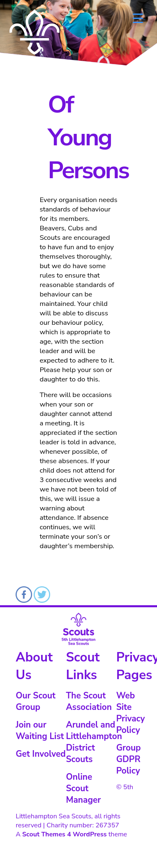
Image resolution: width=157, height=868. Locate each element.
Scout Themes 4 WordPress (65, 834)
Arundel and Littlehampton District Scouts (94, 742)
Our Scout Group (36, 701)
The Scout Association (89, 701)
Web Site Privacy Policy (131, 713)
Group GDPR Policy (129, 759)
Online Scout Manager (83, 788)
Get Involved (41, 754)
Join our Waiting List (40, 730)
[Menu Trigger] (138, 17)
